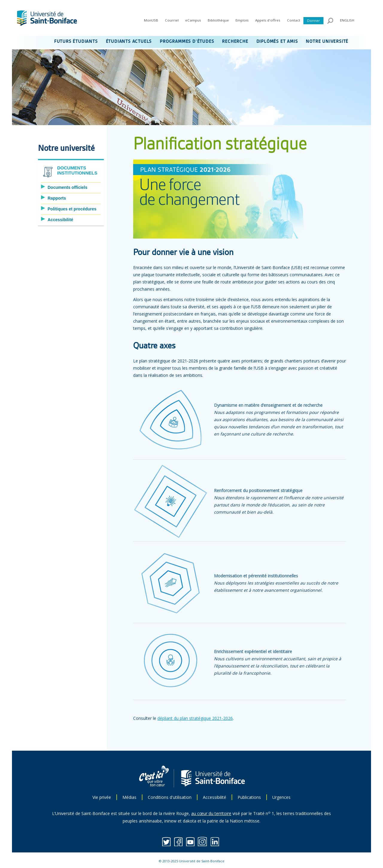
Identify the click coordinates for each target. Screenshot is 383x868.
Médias (129, 797)
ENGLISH (347, 20)
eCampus (193, 20)
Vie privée (102, 797)
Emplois (242, 20)
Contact (294, 20)
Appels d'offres (268, 20)
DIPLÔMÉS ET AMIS (277, 42)
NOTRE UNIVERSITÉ (327, 42)
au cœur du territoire (211, 813)
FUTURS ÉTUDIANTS (76, 42)
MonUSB (151, 20)
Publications (249, 797)
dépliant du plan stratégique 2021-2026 (195, 718)
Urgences (281, 797)
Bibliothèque (218, 20)
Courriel (172, 20)
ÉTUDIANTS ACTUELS (129, 42)
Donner (313, 21)
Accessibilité (60, 220)
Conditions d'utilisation (170, 797)
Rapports (57, 198)
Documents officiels (67, 187)
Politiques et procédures (72, 209)
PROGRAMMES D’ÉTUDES (187, 42)
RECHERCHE (235, 42)
